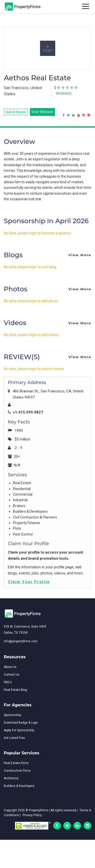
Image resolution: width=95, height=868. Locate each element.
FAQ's (8, 682)
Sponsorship (12, 715)
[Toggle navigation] (86, 7)
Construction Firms (17, 771)
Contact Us (12, 675)
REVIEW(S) (64, 93)
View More (80, 255)
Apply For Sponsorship (19, 730)
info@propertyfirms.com (21, 641)
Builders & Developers (19, 786)
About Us (10, 667)
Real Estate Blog (15, 690)
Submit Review (16, 112)
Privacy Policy (32, 815)
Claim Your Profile (29, 582)
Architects (11, 778)
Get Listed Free (14, 738)
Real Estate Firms (16, 763)
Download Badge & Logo (21, 723)
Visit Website (42, 112)
